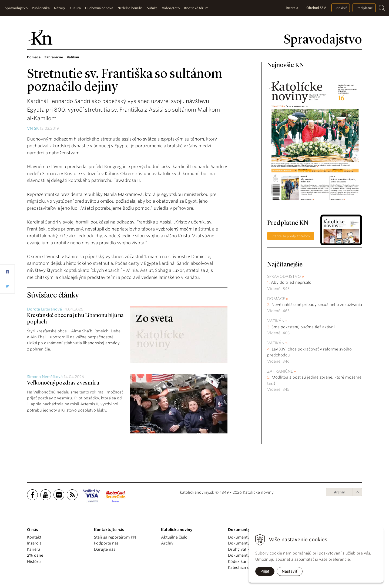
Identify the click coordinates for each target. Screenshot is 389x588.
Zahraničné (280, 371)
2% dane (35, 555)
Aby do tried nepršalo (291, 282)
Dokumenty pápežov (247, 537)
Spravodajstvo (284, 276)
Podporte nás (106, 543)
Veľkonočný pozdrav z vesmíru (63, 383)
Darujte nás (105, 549)
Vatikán (276, 321)
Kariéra (34, 549)
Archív (339, 492)
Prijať (265, 571)
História (34, 562)
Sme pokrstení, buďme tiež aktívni (303, 327)
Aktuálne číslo (174, 537)
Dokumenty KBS (243, 555)
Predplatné (364, 8)
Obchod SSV (316, 8)
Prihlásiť (341, 8)
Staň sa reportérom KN (115, 537)
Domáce (276, 299)
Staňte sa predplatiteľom (291, 236)
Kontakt (34, 537)
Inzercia (292, 8)
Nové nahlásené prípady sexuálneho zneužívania (317, 305)
